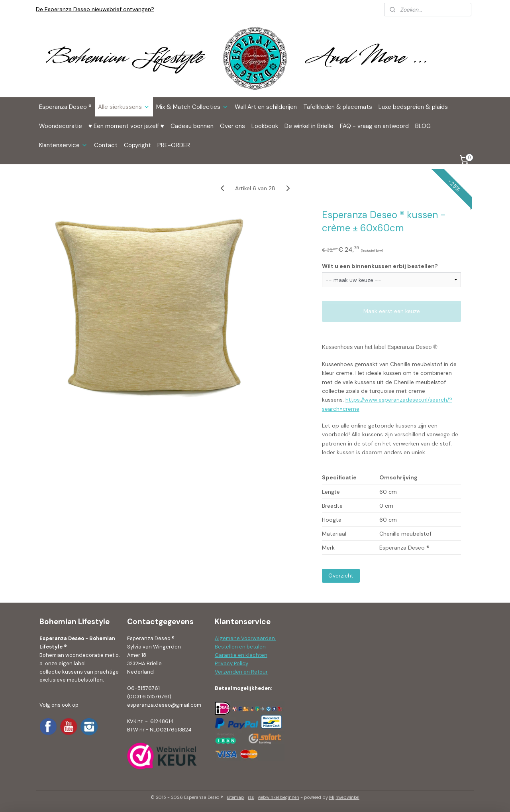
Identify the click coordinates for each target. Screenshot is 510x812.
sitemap (235, 797)
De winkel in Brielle (309, 126)
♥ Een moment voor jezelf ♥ (126, 126)
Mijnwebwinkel (344, 797)
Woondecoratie (61, 126)
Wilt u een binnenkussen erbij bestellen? (380, 266)
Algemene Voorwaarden (245, 638)
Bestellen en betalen (240, 647)
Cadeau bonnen (192, 126)
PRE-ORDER (174, 145)
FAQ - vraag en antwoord (374, 126)
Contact (106, 145)
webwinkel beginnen (279, 797)
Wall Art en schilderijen (266, 107)
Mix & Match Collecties (192, 107)
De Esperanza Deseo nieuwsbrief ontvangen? (95, 9)
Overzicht (341, 575)
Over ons (232, 126)
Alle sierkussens (124, 107)
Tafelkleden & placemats (338, 107)
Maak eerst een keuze (392, 311)
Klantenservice (63, 145)
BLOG (423, 126)
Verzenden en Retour (241, 672)
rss (251, 797)
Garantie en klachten (241, 655)
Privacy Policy (231, 663)
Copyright (137, 145)
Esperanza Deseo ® (65, 107)
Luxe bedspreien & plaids (413, 107)
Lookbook (265, 126)
